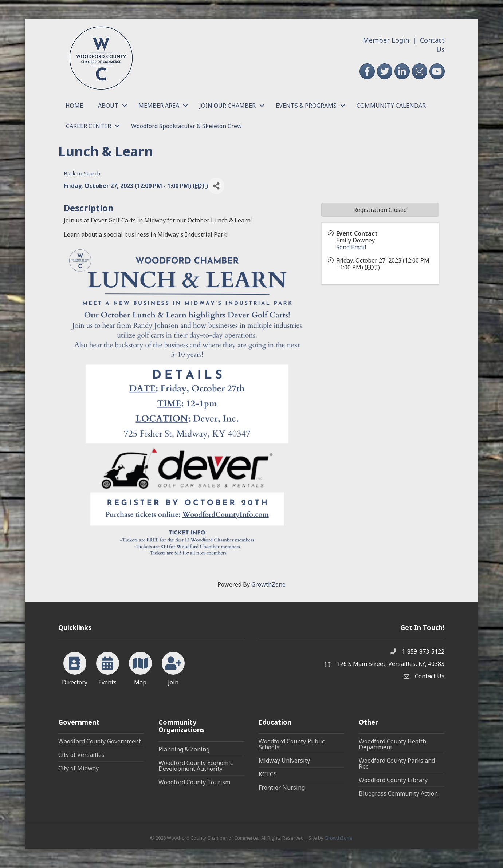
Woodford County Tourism (194, 782)
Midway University (284, 761)
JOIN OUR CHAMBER (227, 106)
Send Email (351, 247)
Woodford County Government (100, 741)
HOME (74, 106)
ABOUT (108, 106)
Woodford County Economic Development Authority (196, 766)
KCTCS (268, 774)
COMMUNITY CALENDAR (391, 106)
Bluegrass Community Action (398, 793)
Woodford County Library (393, 780)
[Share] (216, 186)
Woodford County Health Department (392, 744)
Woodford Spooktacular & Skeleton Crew (186, 126)
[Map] (140, 667)
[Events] (108, 667)
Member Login (386, 40)
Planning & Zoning (184, 749)
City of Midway (78, 768)
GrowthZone (268, 584)
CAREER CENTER (89, 126)
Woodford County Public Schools (292, 744)
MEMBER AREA (159, 106)
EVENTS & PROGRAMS (306, 106)
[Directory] (75, 667)
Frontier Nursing (282, 788)
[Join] (173, 667)
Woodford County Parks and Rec (397, 764)
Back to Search (82, 173)
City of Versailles (81, 755)
